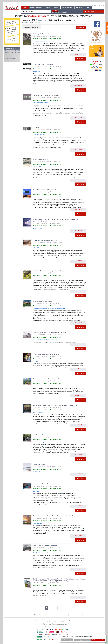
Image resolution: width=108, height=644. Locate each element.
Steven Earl (36, 491)
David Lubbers (37, 167)
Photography (41, 20)
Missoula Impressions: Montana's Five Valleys (48, 379)
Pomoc (88, 8)
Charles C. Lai (37, 472)
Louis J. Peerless (37, 228)
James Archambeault (39, 278)
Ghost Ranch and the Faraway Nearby (46, 546)
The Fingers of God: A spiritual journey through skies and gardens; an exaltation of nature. (56, 220)
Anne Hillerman (37, 523)
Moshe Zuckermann (52, 340)
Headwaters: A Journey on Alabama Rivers (47, 435)
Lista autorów (75, 620)
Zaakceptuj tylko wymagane (82, 640)
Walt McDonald (56, 197)
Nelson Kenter (37, 386)
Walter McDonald (47, 197)
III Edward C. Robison (39, 308)
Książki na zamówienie (36, 8)
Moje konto (79, 8)
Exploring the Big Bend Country (43, 34)
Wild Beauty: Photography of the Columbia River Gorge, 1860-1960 (55, 405)
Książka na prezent (67, 8)
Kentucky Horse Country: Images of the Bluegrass (50, 271)
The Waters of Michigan (41, 159)
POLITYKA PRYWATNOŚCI (61, 615)
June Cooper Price (44, 41)
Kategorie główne (12, 48)
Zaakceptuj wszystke (98, 640)
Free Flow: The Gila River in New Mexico (46, 354)
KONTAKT (43, 615)
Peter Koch (36, 41)
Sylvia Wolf (43, 340)
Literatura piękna (9, 52)
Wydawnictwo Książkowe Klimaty (53, 620)
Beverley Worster (49, 308)
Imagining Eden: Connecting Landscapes (46, 95)
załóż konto (101, 5)
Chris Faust (36, 135)
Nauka (7, 51)
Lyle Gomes (36, 103)
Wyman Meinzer (38, 197)
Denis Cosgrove (44, 103)
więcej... (7, 54)
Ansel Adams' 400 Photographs (43, 64)
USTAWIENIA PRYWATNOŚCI (76, 615)
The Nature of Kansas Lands (42, 301)
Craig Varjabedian (38, 553)
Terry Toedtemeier (38, 412)
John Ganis (36, 248)
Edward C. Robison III (60, 308)
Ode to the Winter (39, 464)
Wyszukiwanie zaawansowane (59, 13)
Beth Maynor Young (38, 442)
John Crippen (37, 588)
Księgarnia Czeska (39, 620)
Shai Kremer (36, 340)
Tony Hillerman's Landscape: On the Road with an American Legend (55, 516)
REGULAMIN (50, 615)
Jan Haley (36, 361)
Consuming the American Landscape (45, 240)
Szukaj (25, 8)
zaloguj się (95, 5)
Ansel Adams (37, 71)
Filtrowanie (81, 27)
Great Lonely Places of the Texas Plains (46, 190)
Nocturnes (37, 127)
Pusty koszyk (91, 11)
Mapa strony (67, 620)
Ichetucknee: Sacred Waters (42, 484)
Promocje (47, 8)
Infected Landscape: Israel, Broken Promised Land (49, 332)
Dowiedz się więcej (67, 640)
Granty (56, 8)
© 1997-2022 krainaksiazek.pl (32, 615)
